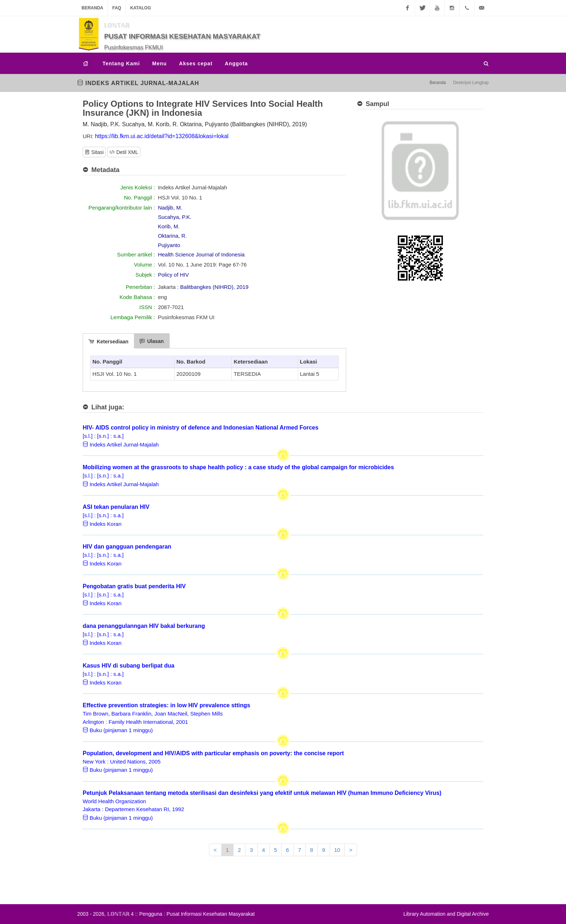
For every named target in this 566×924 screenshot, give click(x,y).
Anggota (236, 63)
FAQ (117, 8)
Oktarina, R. (172, 236)
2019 (242, 287)
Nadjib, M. (170, 208)
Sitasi (94, 152)
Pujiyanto (169, 245)
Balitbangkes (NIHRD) (207, 287)
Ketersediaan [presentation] (108, 341)
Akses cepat (196, 63)
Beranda (92, 8)
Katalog (141, 8)
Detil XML (124, 152)
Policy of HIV (173, 275)
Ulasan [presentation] (152, 341)
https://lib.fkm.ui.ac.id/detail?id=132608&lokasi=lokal (162, 136)
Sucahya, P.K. (175, 217)
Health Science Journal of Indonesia (201, 254)
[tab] (108, 341)
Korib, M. (169, 226)
